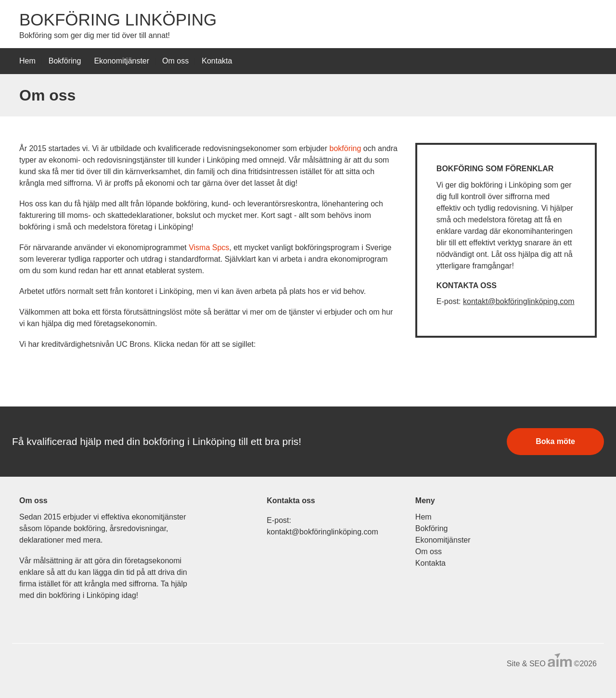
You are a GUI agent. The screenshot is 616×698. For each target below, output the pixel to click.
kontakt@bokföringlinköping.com (519, 301)
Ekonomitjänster (122, 61)
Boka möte (555, 441)
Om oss (175, 61)
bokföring (346, 148)
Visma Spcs (209, 247)
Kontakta (217, 61)
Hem (27, 61)
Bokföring (65, 61)
